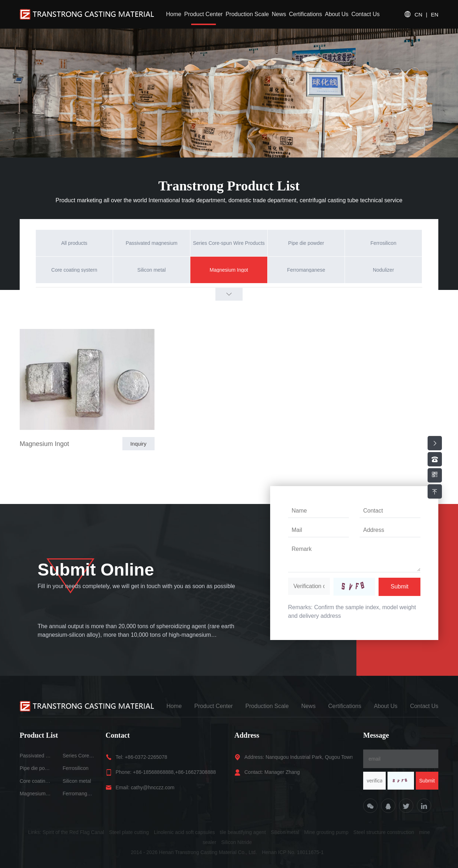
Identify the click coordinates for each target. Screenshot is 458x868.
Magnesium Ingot (44, 444)
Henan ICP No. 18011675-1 (293, 852)
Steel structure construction (384, 832)
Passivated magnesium (36, 756)
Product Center (204, 14)
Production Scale (247, 14)
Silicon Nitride (237, 842)
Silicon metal (77, 781)
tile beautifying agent (243, 832)
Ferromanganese (79, 794)
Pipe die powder (36, 768)
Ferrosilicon (75, 768)
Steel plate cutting (129, 832)
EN (435, 14)
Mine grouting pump (326, 832)
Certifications (305, 14)
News (279, 14)
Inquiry (138, 444)
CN (419, 14)
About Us (337, 14)
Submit (400, 586)
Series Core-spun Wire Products (79, 756)
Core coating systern (36, 781)
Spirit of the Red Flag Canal (73, 832)
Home (174, 14)
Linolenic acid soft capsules (184, 832)
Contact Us (366, 14)
